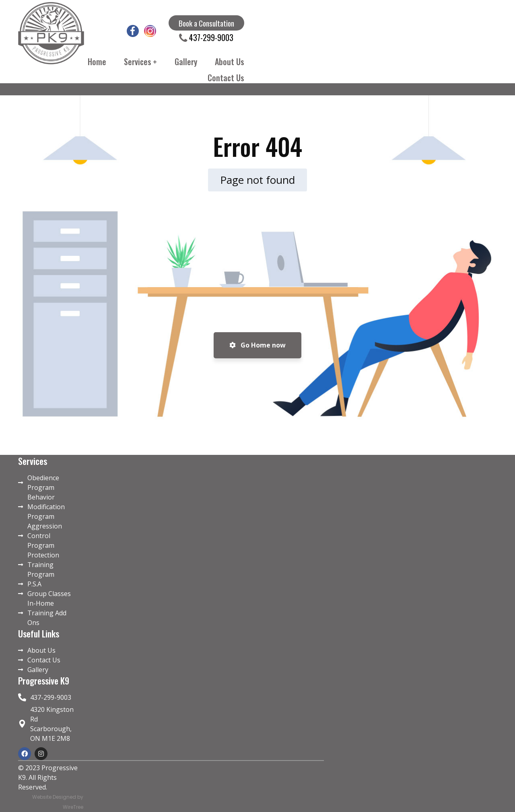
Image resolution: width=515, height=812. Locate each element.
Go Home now (257, 345)
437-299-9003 (210, 37)
